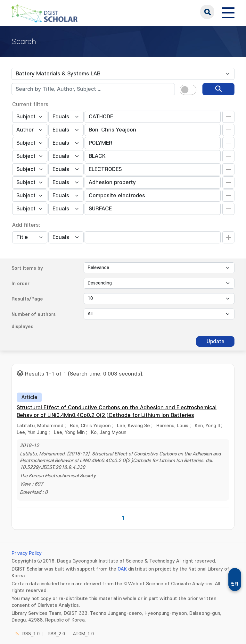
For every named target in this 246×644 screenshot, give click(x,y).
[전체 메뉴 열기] (228, 12)
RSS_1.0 (31, 634)
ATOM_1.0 (83, 634)
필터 (235, 584)
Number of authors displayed (34, 321)
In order (20, 284)
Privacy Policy (27, 553)
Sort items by (27, 268)
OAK (122, 569)
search (207, 12)
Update (215, 342)
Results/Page (27, 299)
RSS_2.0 (56, 634)
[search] (218, 89)
